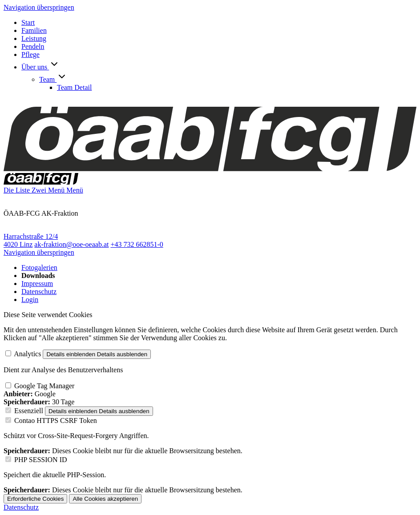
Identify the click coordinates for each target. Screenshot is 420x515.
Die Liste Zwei (26, 190)
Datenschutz (21, 507)
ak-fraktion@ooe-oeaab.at (71, 244)
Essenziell (29, 411)
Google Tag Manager (44, 386)
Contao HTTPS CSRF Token (56, 420)
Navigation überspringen (39, 7)
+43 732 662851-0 (137, 244)
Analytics (27, 354)
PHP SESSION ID (41, 460)
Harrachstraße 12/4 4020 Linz (31, 240)
